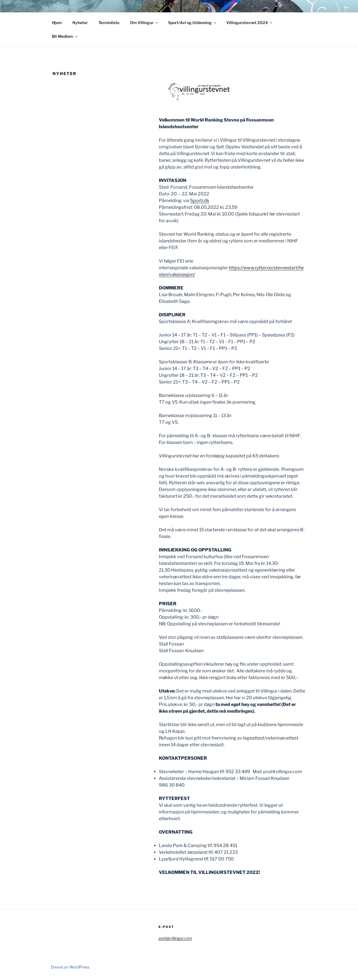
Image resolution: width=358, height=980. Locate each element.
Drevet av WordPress (70, 967)
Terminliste (109, 23)
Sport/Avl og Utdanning (193, 23)
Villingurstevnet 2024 (250, 23)
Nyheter (80, 23)
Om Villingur (144, 23)
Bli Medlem (65, 36)
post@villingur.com (175, 938)
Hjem (57, 23)
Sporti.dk (200, 201)
